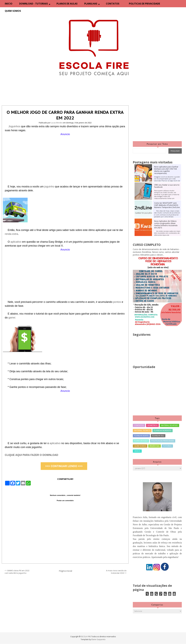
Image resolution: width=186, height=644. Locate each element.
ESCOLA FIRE (86, 637)
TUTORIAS (167, 446)
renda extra (11, 234)
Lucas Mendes (57, 123)
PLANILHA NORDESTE (163, 430)
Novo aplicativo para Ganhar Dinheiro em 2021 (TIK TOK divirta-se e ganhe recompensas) (166, 170)
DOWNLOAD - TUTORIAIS (33, 4)
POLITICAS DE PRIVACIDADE (144, 4)
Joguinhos (15, 126)
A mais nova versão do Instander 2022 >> (116, 572)
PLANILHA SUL (158, 436)
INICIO (9, 4)
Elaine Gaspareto (98, 639)
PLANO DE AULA (141, 441)
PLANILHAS (91, 4)
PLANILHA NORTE (141, 436)
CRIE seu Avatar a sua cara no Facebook (167, 186)
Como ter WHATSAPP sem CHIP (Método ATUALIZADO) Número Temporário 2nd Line (167, 205)
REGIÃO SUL (155, 446)
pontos (117, 302)
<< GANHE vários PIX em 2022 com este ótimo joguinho (17, 572)
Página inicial (66, 571)
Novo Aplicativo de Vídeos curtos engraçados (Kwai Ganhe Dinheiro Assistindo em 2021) (166, 224)
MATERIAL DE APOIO (169, 425)
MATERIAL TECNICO (142, 430)
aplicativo (16, 242)
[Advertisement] (65, 157)
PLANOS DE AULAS (67, 4)
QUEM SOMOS (13, 11)
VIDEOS (137, 451)
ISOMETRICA (152, 425)
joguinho (50, 187)
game (12, 318)
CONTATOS (113, 4)
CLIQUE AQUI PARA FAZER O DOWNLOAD (31, 455)
